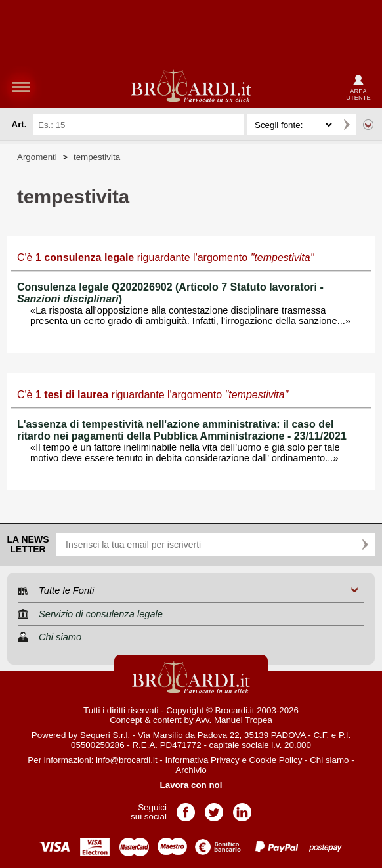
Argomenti (37, 157)
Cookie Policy (276, 760)
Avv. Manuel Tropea (234, 720)
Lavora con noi (191, 785)
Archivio (191, 770)
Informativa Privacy (202, 760)
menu (21, 87)
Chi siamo (329, 760)
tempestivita (97, 157)
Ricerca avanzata (368, 125)
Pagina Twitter (214, 808)
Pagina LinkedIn (242, 808)
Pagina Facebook (186, 808)
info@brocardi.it (127, 760)
